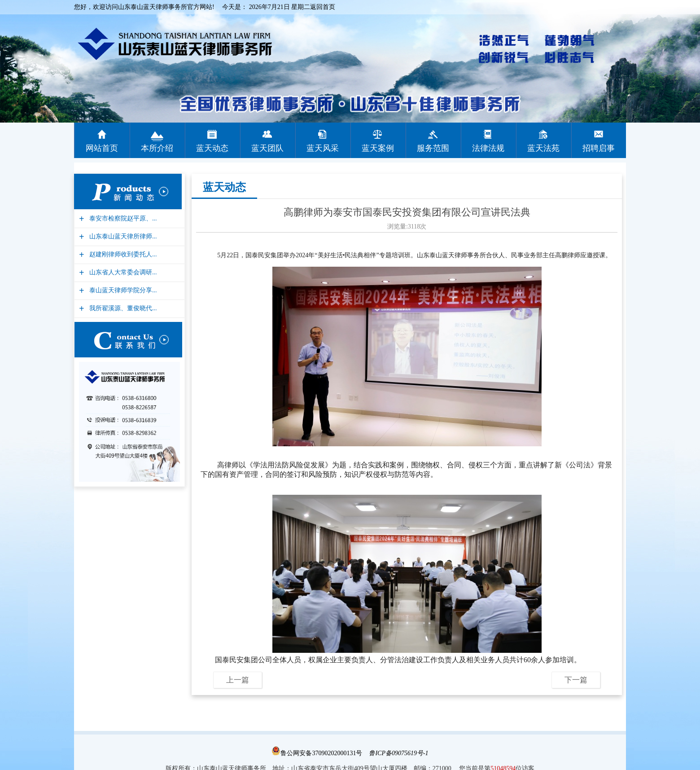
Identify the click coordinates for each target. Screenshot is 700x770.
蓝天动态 (224, 187)
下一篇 (576, 680)
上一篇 (238, 680)
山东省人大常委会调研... (122, 272)
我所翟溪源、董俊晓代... (122, 308)
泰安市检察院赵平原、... (122, 218)
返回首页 (323, 7)
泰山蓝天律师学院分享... (122, 290)
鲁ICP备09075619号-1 (398, 753)
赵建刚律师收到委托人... (122, 254)
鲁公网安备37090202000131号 (317, 753)
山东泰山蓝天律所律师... (122, 236)
